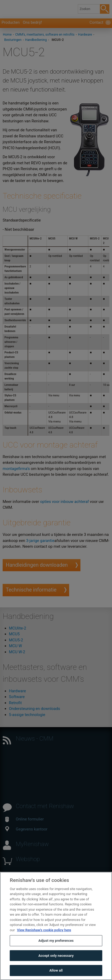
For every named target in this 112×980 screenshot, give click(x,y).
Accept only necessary (56, 967)
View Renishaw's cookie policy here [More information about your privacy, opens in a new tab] (44, 942)
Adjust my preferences (56, 952)
